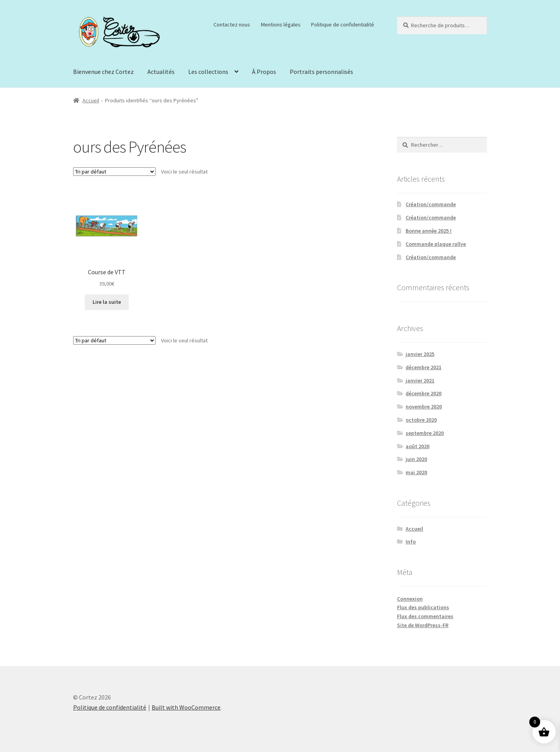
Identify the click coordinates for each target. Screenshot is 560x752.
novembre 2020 (424, 407)
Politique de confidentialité (343, 25)
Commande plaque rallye (436, 244)
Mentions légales (281, 25)
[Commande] (114, 172)
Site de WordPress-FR (423, 625)
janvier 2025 (420, 354)
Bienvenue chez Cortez (103, 72)
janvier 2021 (420, 380)
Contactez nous (232, 25)
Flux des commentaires (425, 616)
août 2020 (417, 446)
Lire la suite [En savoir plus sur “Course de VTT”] (107, 302)
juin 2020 (416, 459)
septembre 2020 (425, 433)
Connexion (410, 599)
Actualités (161, 72)
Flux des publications (423, 607)
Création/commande (431, 204)
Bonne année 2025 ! (429, 231)
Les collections (208, 72)
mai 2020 (416, 472)
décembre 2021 (423, 367)
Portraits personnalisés (321, 72)
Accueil (91, 100)
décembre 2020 (423, 393)
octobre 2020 (421, 420)
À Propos (264, 72)
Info (411, 542)
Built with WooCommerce (186, 707)
